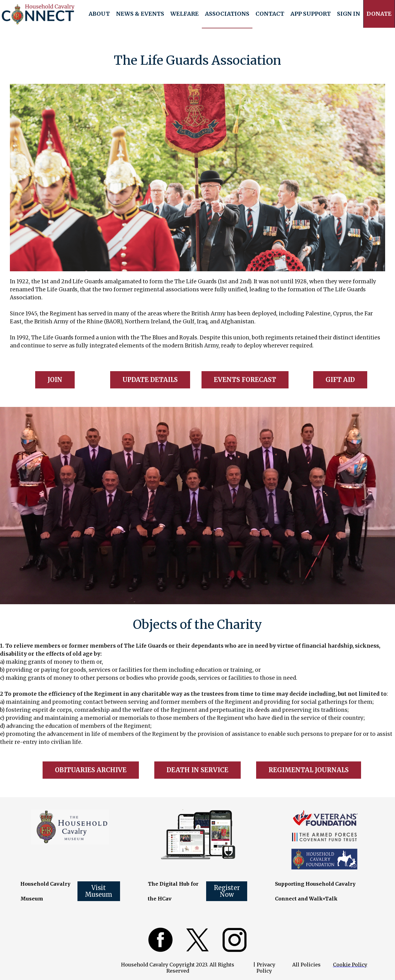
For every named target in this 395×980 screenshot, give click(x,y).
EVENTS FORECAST (245, 380)
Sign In (349, 14)
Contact (270, 14)
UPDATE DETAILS (150, 380)
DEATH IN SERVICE (197, 770)
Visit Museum (99, 891)
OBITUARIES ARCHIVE (91, 770)
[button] (99, 14)
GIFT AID (340, 380)
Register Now (227, 891)
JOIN (55, 380)
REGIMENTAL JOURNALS (309, 770)
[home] (38, 14)
